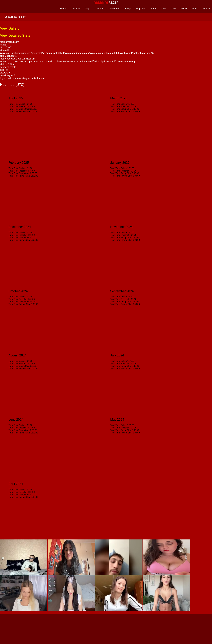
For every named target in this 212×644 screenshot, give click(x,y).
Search (64, 9)
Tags (88, 9)
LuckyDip (99, 9)
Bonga (128, 9)
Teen (173, 9)
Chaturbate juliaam (15, 17)
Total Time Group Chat (19, 109)
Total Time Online (17, 104)
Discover (76, 9)
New (164, 9)
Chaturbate (114, 9)
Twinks (184, 9)
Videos (153, 9)
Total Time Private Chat (20, 112)
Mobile (206, 9)
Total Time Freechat (18, 107)
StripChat (140, 9)
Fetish (195, 9)
